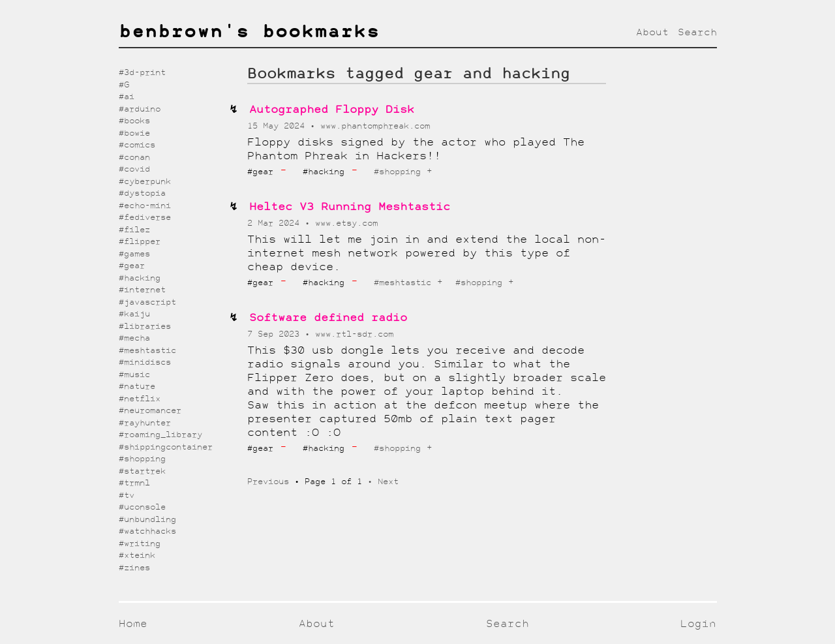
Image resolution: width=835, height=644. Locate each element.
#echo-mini (145, 206)
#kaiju (134, 314)
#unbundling (147, 520)
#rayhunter (145, 423)
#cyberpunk (145, 182)
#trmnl (134, 483)
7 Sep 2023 (276, 334)
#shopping (397, 172)
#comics (137, 145)
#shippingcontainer (166, 447)
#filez (134, 230)
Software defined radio (328, 318)
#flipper (140, 242)
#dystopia (142, 193)
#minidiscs (145, 362)
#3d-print (142, 73)
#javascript (147, 302)
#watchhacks (147, 531)
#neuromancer (150, 411)
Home (133, 624)
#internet (142, 290)
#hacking (140, 278)
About (652, 33)
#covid (134, 169)
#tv (127, 496)
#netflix (140, 399)
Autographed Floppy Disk (332, 110)
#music (134, 375)
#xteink (137, 556)
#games (134, 254)
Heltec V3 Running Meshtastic (350, 207)
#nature (137, 387)
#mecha (134, 338)
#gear (132, 266)
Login (698, 624)
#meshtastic (402, 283)
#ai (127, 97)
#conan (134, 158)
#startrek (142, 471)
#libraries (145, 327)
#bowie (134, 133)
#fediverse (145, 218)
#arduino (140, 109)
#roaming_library (160, 435)
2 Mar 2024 (276, 223)
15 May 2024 (279, 126)
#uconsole (142, 507)
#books (134, 121)
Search (697, 33)
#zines (134, 568)
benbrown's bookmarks (249, 33)
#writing (140, 544)
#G (124, 85)
